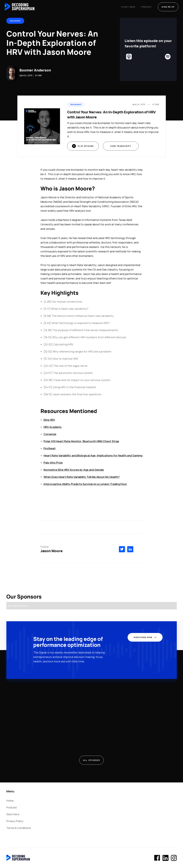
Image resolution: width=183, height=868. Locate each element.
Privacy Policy (15, 821)
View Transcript (121, 146)
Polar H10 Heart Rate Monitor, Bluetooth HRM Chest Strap (81, 441)
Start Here (128, 7)
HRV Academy (53, 427)
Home (10, 801)
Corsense (50, 434)
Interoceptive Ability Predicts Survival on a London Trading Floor (85, 484)
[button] (144, 638)
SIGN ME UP (168, 7)
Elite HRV (49, 420)
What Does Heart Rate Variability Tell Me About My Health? (82, 477)
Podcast (147, 7)
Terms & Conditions (19, 828)
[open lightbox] (83, 146)
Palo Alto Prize (53, 463)
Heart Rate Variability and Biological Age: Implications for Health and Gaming (93, 455)
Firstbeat (50, 448)
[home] (20, 7)
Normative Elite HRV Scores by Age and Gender (74, 470)
